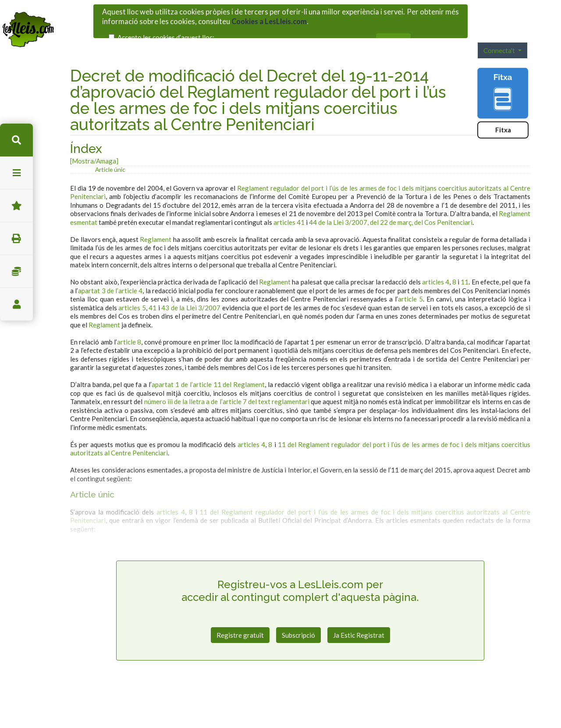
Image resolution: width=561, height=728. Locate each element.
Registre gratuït (240, 618)
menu (16, 173)
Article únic (110, 152)
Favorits (16, 206)
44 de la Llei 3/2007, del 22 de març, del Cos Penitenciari (391, 205)
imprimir (16, 239)
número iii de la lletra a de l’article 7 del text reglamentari (227, 385)
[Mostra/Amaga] (94, 144)
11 (465, 265)
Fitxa (503, 113)
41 (153, 291)
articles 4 (436, 265)
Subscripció (298, 618)
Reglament (156, 222)
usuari (16, 304)
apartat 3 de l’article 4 (110, 273)
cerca (16, 140)
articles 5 (132, 291)
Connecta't (500, 33)
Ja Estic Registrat (359, 618)
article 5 (410, 282)
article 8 (129, 325)
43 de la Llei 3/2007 (191, 291)
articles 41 (289, 205)
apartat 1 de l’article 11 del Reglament (208, 368)
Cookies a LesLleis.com (269, 18)
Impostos (16, 272)
